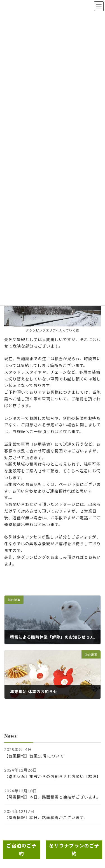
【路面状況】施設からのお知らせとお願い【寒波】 (53, 776)
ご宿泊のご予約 (22, 850)
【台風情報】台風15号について (34, 756)
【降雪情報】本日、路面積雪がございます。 (46, 818)
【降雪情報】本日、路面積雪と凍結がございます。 (52, 797)
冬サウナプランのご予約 (74, 850)
